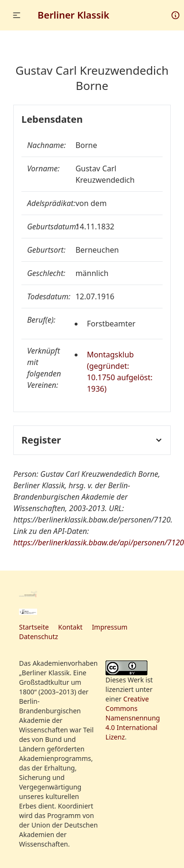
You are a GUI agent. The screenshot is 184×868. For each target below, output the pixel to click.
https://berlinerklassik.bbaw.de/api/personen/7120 (99, 542)
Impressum (110, 627)
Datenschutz (39, 636)
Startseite (34, 627)
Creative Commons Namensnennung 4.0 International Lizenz (133, 718)
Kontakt (70, 627)
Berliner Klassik (73, 15)
